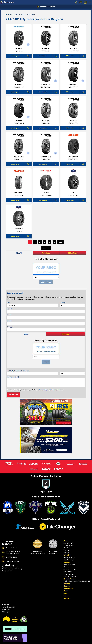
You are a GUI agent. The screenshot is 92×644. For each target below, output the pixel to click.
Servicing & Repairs (70, 569)
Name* (9, 309)
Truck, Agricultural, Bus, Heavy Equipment (77, 581)
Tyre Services (68, 572)
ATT (73, 193)
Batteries (66, 567)
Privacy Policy (43, 390)
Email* (9, 321)
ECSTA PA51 (19, 85)
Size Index (5, 605)
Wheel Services (69, 574)
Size (8, 303)
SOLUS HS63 (73, 85)
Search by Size (69, 546)
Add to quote (15, 56)
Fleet (66, 591)
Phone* (9, 315)
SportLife (46, 193)
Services (67, 562)
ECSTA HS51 (46, 48)
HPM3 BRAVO (19, 193)
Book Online (69, 588)
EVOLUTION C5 (19, 229)
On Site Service (70, 579)
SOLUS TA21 (46, 121)
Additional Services (70, 576)
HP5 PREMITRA (73, 157)
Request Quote (13, 395)
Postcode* (10, 327)
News (66, 593)
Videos (66, 596)
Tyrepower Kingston (46, 7)
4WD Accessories (69, 565)
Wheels (67, 555)
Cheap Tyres (6, 612)
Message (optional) (13, 377)
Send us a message (12, 561)
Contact (67, 586)
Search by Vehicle (69, 543)
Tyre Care (67, 550)
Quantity (63, 303)
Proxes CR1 (19, 48)
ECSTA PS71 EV (46, 85)
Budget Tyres (6, 609)
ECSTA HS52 (73, 48)
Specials (67, 584)
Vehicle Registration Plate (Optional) (18, 371)
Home (9, 15)
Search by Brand (69, 548)
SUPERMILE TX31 (19, 157)
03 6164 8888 (11, 557)
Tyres (66, 541)
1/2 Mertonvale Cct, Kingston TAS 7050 (13, 553)
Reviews (67, 598)
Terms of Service (55, 390)
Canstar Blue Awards (9, 607)
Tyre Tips (67, 553)
